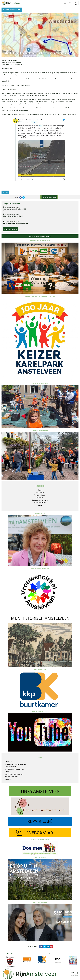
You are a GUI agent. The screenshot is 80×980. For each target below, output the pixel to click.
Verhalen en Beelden (40, 495)
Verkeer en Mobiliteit (12, 61)
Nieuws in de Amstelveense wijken (40, 236)
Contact (7, 772)
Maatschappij (40, 493)
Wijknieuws (40, 498)
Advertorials (8, 762)
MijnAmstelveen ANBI (11, 777)
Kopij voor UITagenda (49, 197)
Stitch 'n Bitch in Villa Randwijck (13, 216)
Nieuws (40, 490)
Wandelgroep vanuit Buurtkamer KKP (15, 209)
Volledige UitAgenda (10, 229)
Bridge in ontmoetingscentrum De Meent (16, 223)
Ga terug (5, 192)
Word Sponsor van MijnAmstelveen (15, 764)
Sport (40, 505)
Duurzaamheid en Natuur (40, 500)
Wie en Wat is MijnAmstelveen (14, 774)
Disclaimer (8, 779)
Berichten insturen (10, 767)
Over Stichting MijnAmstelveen (14, 769)
